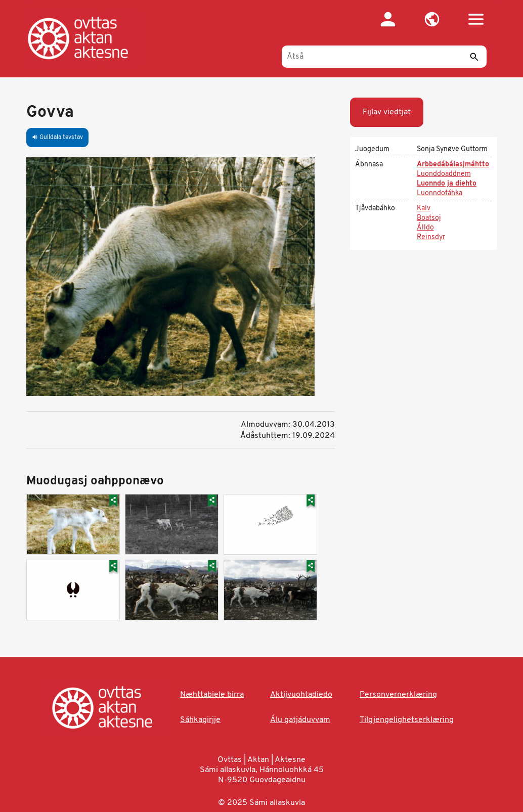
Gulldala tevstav (57, 138)
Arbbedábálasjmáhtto (453, 165)
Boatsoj (429, 218)
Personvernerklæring (398, 695)
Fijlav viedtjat (387, 112)
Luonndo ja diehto (447, 184)
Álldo (425, 228)
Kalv (424, 209)
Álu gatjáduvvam (300, 720)
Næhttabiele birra (212, 695)
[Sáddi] (474, 57)
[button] (432, 19)
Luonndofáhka (440, 193)
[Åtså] (384, 57)
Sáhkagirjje (200, 720)
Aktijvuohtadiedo (301, 695)
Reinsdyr (431, 237)
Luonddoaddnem (444, 174)
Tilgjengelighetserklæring (407, 720)
